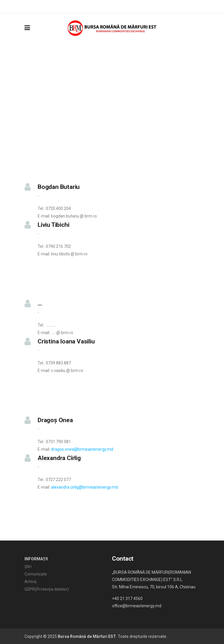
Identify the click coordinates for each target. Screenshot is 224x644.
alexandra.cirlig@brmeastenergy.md (84, 487)
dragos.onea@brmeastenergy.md (82, 449)
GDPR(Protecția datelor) (47, 589)
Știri (28, 566)
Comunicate (36, 574)
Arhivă (30, 582)
